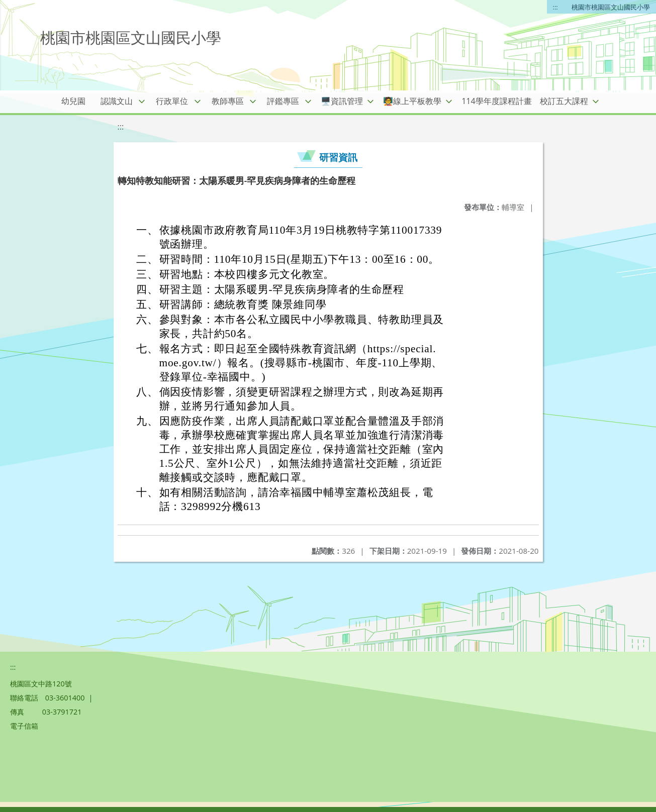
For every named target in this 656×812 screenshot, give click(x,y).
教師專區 (228, 101)
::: (555, 7)
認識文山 (117, 101)
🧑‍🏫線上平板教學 (412, 101)
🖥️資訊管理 (342, 101)
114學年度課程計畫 (496, 101)
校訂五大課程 (564, 101)
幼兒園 (73, 101)
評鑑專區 (283, 101)
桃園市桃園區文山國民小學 (611, 7)
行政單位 (172, 101)
